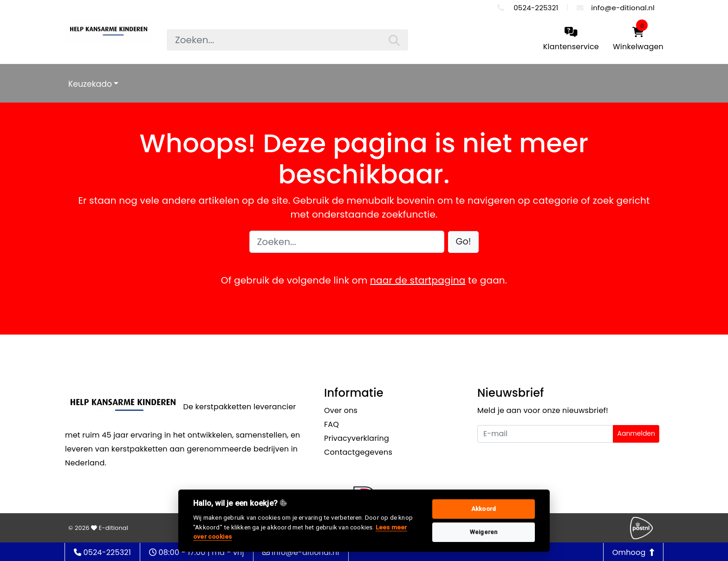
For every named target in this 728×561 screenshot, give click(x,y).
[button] (464, 242)
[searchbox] (287, 40)
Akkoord (484, 509)
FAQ (331, 424)
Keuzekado (90, 84)
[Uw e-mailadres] (545, 434)
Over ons (341, 410)
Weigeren (484, 532)
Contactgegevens (358, 452)
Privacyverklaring (357, 438)
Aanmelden (636, 433)
